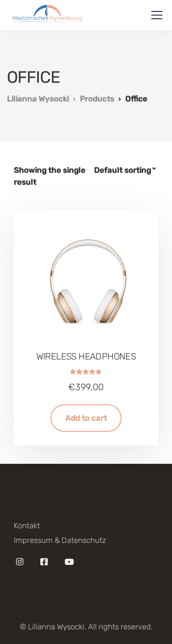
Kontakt (27, 526)
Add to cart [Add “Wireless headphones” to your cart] (86, 418)
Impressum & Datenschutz (60, 540)
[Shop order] (126, 170)
